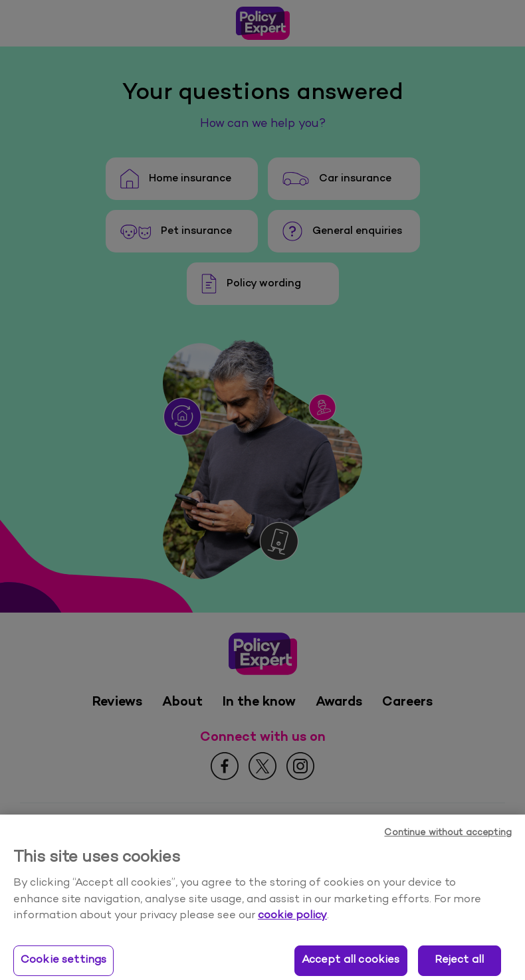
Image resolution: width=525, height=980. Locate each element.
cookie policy (292, 926)
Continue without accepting (448, 843)
